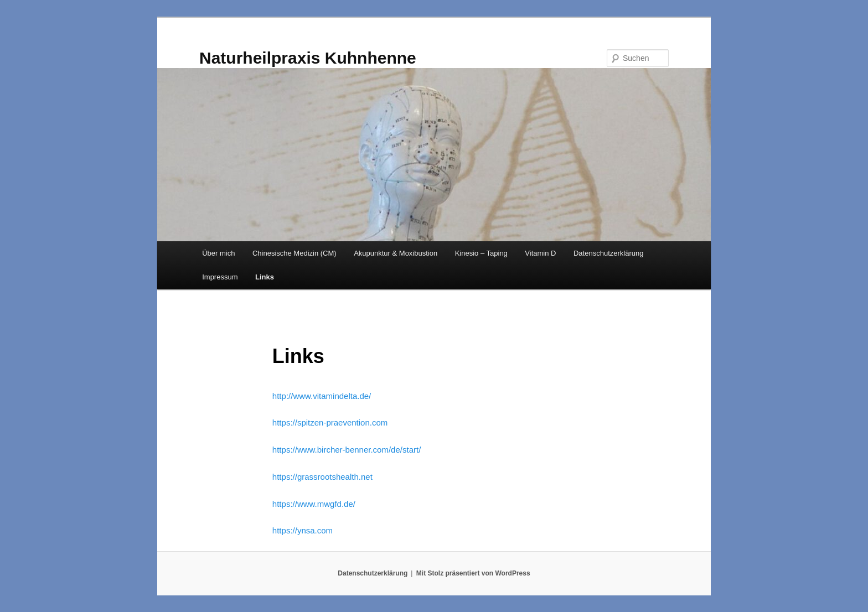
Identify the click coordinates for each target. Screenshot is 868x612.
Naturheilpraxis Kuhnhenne (308, 58)
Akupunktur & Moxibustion (396, 253)
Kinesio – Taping (481, 253)
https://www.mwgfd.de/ (314, 504)
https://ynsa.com (303, 530)
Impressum (220, 277)
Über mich (218, 253)
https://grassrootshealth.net (322, 477)
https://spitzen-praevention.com (330, 422)
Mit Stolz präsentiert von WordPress (473, 573)
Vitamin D (540, 253)
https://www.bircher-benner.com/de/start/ (347, 450)
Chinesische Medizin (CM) (294, 253)
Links (265, 277)
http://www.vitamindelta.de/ (322, 396)
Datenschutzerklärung (608, 253)
